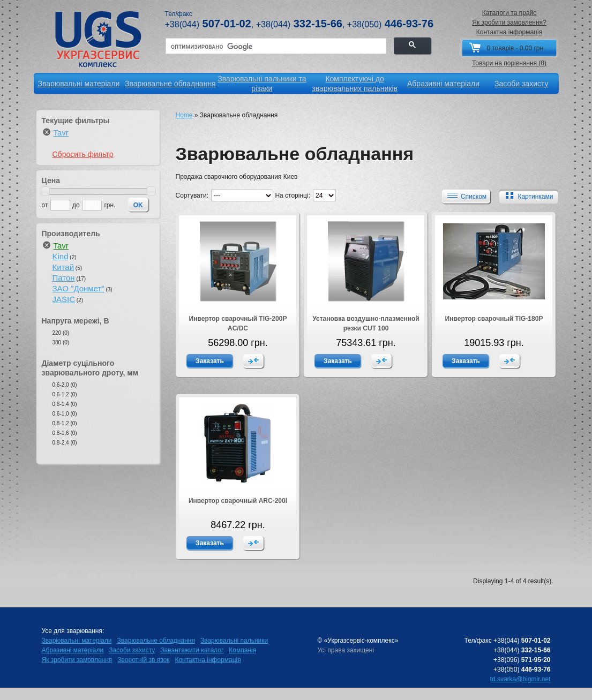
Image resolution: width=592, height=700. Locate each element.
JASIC (64, 299)
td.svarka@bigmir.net (520, 679)
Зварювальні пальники (234, 641)
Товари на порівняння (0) (509, 63)
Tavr (61, 133)
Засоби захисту (132, 650)
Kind (61, 256)
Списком (466, 196)
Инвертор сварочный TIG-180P (494, 319)
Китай (63, 267)
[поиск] (275, 47)
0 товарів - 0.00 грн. (516, 48)
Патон (64, 278)
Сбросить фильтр (83, 154)
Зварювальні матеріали (77, 641)
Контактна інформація (509, 32)
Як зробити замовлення (77, 660)
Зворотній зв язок (143, 660)
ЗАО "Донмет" (78, 288)
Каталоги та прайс (509, 13)
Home (184, 115)
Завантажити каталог (192, 650)
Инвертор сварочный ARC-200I (238, 501)
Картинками (527, 196)
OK (138, 205)
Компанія (242, 650)
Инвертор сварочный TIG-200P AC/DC (238, 323)
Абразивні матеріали (73, 650)
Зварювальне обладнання (156, 641)
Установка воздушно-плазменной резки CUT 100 (366, 323)
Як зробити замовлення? (509, 22)
